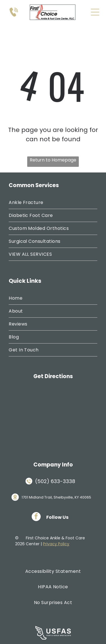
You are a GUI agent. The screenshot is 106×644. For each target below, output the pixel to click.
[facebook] (36, 517)
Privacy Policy (56, 544)
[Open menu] (95, 12)
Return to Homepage (53, 160)
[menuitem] (53, 203)
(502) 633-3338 (55, 481)
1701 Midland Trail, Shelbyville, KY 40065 (56, 497)
